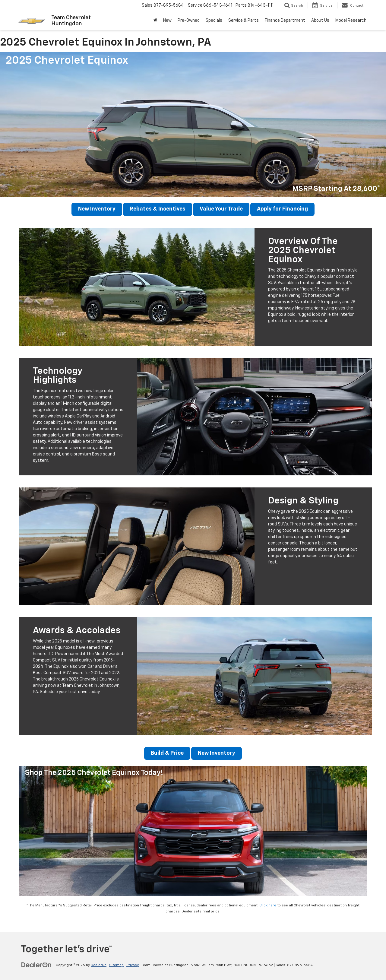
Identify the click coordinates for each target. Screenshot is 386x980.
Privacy (133, 965)
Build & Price (167, 753)
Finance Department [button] (285, 21)
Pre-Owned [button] (189, 21)
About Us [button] (320, 21)
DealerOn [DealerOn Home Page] (99, 965)
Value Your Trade (222, 209)
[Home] (155, 21)
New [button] (167, 21)
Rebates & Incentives (158, 209)
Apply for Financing (283, 209)
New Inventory (97, 209)
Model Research (351, 21)
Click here (268, 906)
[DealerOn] (36, 965)
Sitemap (116, 965)
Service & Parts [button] (244, 21)
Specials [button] (214, 21)
